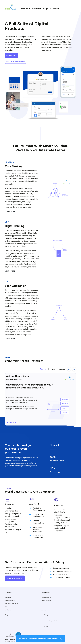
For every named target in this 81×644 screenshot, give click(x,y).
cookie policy (53, 639)
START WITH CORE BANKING (16, 61)
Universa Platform (11, 600)
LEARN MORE (12, 211)
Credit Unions (46, 597)
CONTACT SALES (12, 56)
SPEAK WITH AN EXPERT (15, 578)
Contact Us (45, 627)
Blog (6, 615)
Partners (44, 618)
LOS (6, 606)
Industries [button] (36, 9)
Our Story (45, 615)
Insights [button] (46, 9)
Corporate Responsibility (50, 621)
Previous (69, 369)
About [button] (55, 9)
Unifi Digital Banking (12, 603)
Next (74, 369)
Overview (8, 597)
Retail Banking (46, 600)
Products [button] (25, 9)
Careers (44, 624)
